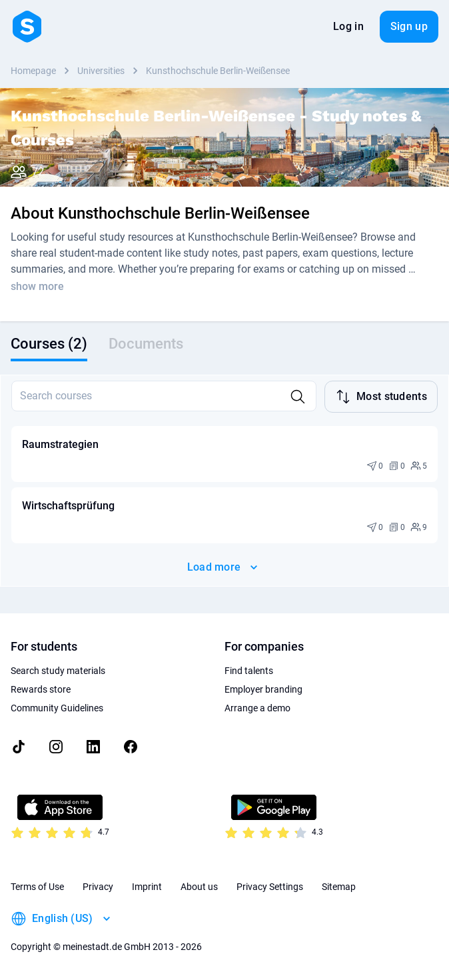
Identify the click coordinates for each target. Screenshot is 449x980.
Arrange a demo (257, 708)
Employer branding (263, 689)
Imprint (147, 887)
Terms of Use (37, 887)
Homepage (33, 71)
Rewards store (41, 689)
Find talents (249, 671)
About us (199, 887)
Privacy (98, 887)
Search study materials (58, 671)
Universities (101, 71)
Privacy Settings (270, 887)
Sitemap (339, 887)
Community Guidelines (57, 708)
